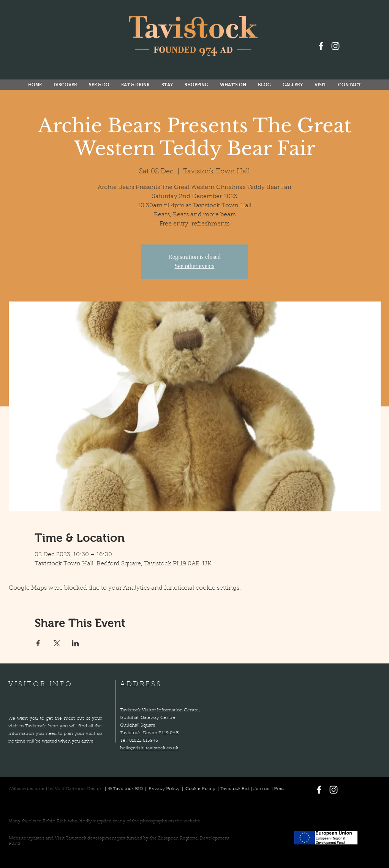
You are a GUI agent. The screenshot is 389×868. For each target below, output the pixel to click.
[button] (233, 85)
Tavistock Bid (235, 789)
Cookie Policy (200, 789)
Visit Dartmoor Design (79, 789)
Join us (261, 789)
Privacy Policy (165, 789)
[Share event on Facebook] (38, 643)
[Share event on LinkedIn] (75, 643)
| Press (278, 789)
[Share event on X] (57, 643)
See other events (195, 266)
